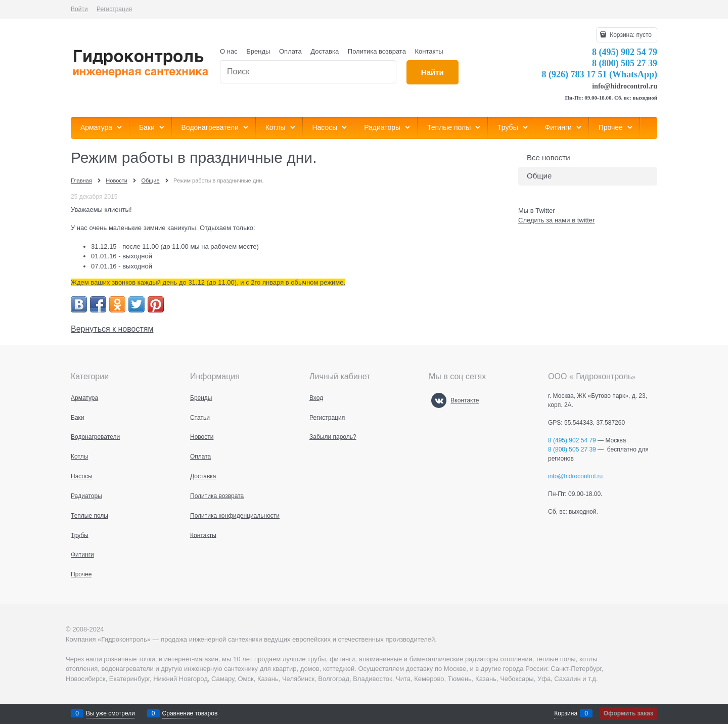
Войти (79, 9)
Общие (539, 176)
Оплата (290, 51)
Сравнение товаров (190, 713)
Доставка (325, 51)
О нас (229, 51)
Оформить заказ (628, 713)
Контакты (429, 51)
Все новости (549, 157)
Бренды (258, 51)
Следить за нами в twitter (556, 220)
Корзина (566, 713)
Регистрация (114, 9)
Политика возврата (377, 51)
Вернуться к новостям (112, 329)
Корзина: (630, 35)
